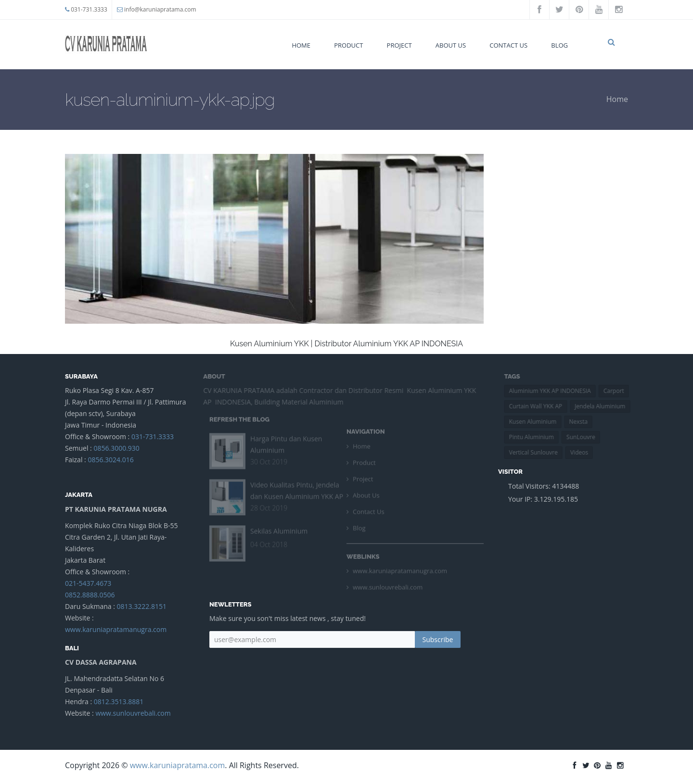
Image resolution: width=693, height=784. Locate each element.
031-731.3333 (89, 9)
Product (348, 45)
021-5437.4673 (88, 583)
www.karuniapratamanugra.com (116, 629)
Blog (559, 45)
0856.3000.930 (116, 448)
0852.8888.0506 (90, 595)
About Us (451, 45)
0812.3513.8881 (119, 702)
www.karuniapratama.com (178, 765)
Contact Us (508, 45)
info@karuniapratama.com (160, 9)
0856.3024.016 (110, 460)
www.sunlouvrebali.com (133, 713)
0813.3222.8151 (142, 606)
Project (399, 45)
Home (301, 45)
